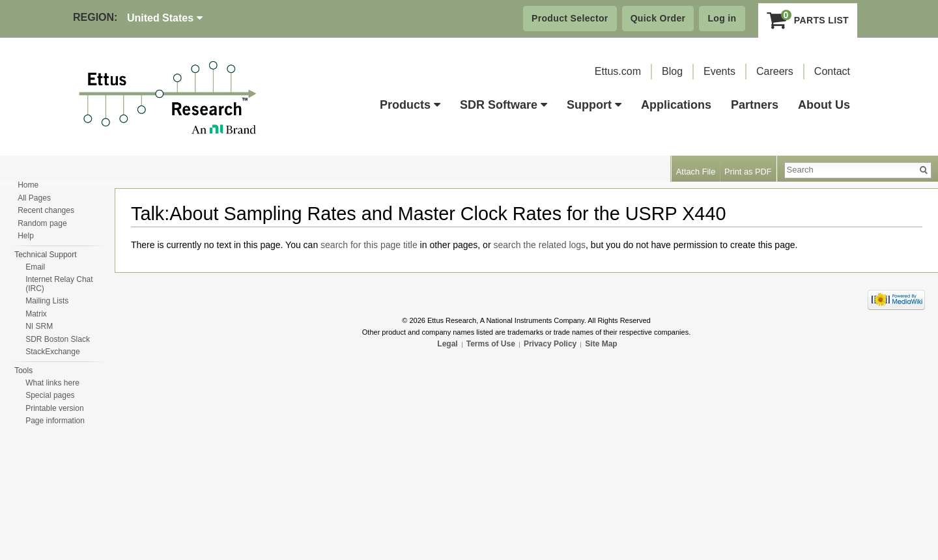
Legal (447, 344)
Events (719, 71)
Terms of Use (491, 344)
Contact (832, 71)
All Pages (34, 198)
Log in (722, 18)
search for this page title (369, 245)
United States (165, 18)
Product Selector (570, 18)
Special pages (50, 395)
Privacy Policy (550, 344)
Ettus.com (618, 71)
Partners (755, 105)
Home (28, 185)
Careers (775, 71)
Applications (676, 105)
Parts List (808, 20)
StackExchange (52, 352)
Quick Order (658, 18)
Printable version (54, 408)
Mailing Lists (47, 301)
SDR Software (504, 105)
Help (26, 236)
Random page (42, 223)
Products (410, 105)
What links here (52, 383)
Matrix (36, 314)
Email (35, 267)
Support (594, 105)
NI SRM (39, 326)
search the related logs (539, 245)
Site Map (601, 344)
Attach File (696, 172)
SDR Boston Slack (58, 339)
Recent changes (46, 210)
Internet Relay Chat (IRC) (59, 284)
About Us (824, 105)
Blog (672, 71)
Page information (55, 421)
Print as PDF (748, 172)
